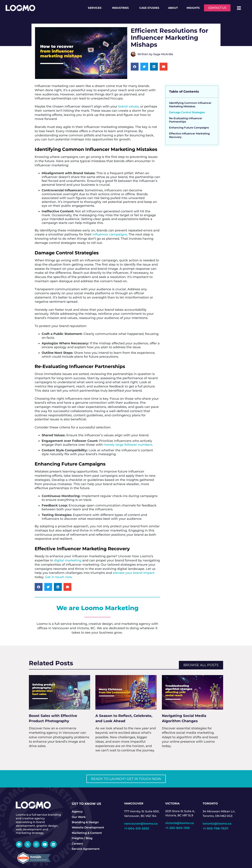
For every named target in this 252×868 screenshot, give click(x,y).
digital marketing (68, 560)
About (173, 8)
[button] (135, 67)
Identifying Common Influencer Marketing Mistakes (190, 105)
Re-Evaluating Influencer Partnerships (186, 120)
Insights (193, 8)
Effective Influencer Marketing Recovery (189, 135)
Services (96, 8)
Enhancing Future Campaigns (189, 128)
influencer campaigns (110, 234)
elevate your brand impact (134, 573)
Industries (121, 8)
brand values (128, 106)
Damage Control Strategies (187, 112)
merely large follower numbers (128, 445)
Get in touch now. (58, 577)
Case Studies (149, 8)
